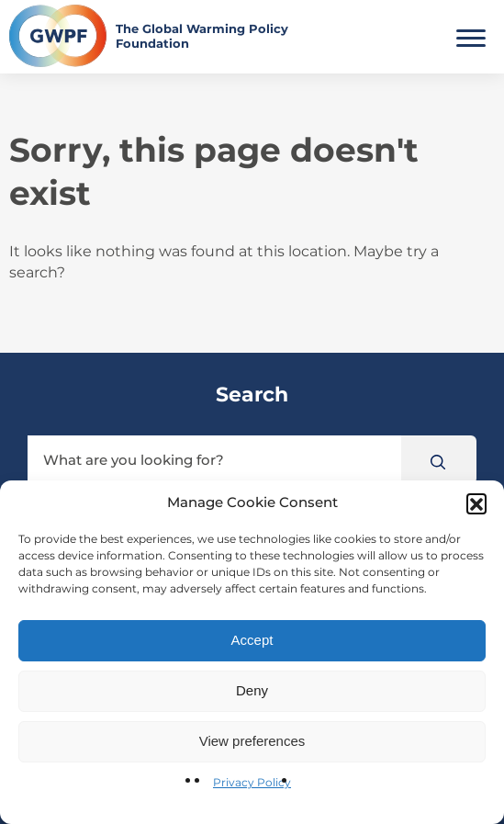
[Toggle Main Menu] (471, 36)
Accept (252, 640)
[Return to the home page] (171, 36)
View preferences (252, 741)
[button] (476, 503)
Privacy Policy (252, 782)
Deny (252, 690)
